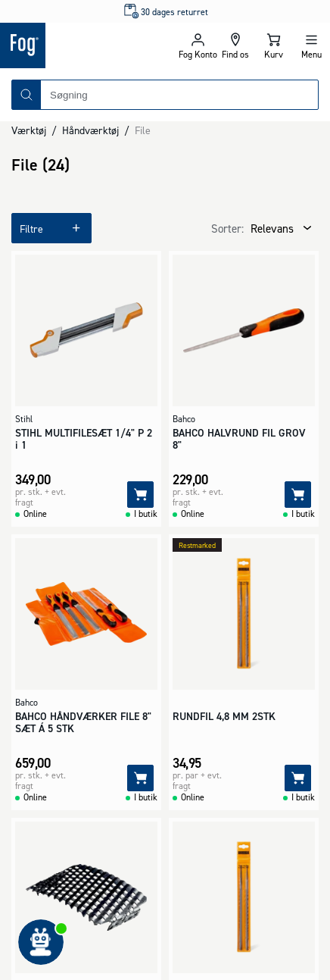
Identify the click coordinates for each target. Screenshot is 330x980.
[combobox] (179, 95)
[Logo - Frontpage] (82, 45)
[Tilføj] (140, 495)
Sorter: (227, 229)
